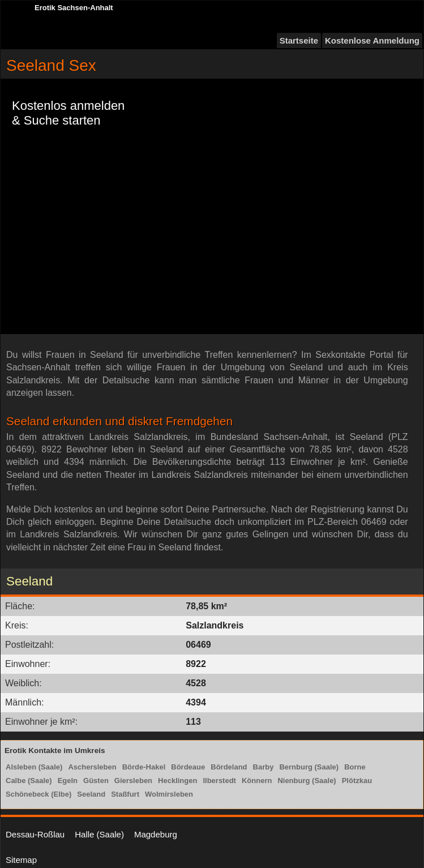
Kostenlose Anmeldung (372, 40)
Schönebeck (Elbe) (38, 794)
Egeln (68, 781)
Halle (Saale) (99, 834)
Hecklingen (177, 781)
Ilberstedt (219, 781)
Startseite (299, 40)
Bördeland (229, 767)
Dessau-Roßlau (35, 834)
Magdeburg (156, 834)
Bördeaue (188, 767)
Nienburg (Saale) (307, 781)
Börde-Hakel (144, 767)
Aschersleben (92, 767)
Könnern (257, 781)
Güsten (96, 781)
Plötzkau (357, 781)
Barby (264, 767)
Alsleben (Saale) (34, 767)
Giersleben (133, 781)
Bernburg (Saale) (309, 767)
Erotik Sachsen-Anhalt (74, 8)
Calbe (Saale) (29, 781)
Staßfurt (125, 794)
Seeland (91, 794)
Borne (355, 767)
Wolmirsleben (169, 794)
